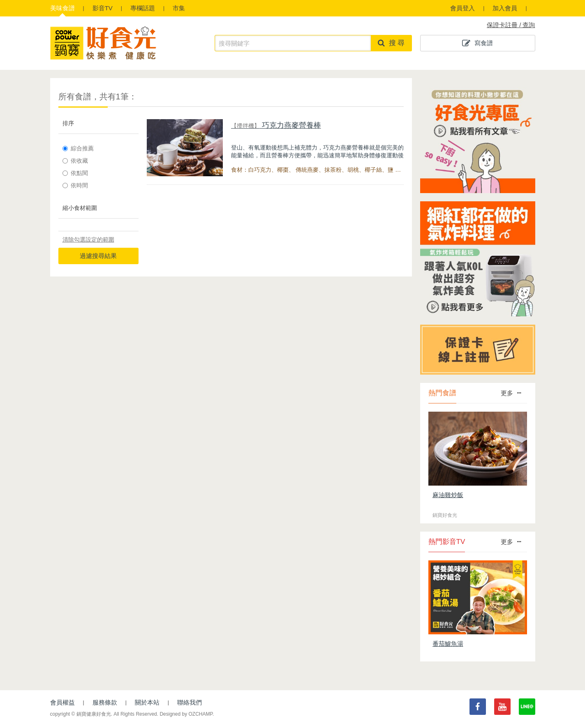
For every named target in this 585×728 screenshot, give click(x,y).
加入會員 (505, 8)
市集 (179, 8)
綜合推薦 (78, 148)
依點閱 (75, 173)
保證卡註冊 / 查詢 (511, 25)
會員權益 (62, 702)
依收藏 (75, 161)
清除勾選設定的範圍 (88, 240)
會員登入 (462, 8)
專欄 (143, 8)
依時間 (75, 185)
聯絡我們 (190, 702)
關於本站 (147, 702)
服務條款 (105, 702)
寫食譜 (477, 43)
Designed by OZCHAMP (186, 714)
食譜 (62, 8)
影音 (103, 8)
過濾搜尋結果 (98, 256)
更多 (511, 393)
